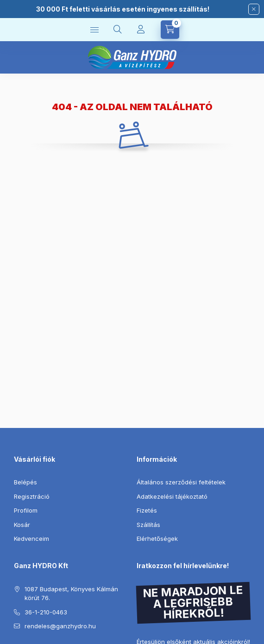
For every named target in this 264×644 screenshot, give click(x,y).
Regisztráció (32, 496)
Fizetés (147, 510)
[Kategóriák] (94, 30)
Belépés (25, 482)
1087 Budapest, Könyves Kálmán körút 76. (71, 594)
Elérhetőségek (157, 539)
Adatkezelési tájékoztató (172, 496)
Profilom (26, 510)
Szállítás (148, 525)
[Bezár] (254, 9)
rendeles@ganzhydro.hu (60, 626)
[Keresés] (118, 30)
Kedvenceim (31, 539)
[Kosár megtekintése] (170, 30)
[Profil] (141, 30)
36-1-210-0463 (46, 612)
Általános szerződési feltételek (181, 482)
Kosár (22, 525)
